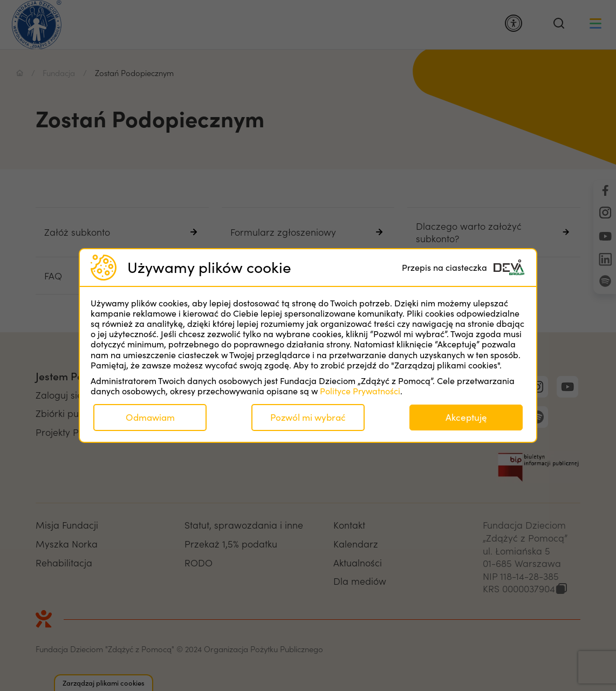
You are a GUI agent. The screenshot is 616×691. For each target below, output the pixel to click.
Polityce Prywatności (360, 391)
